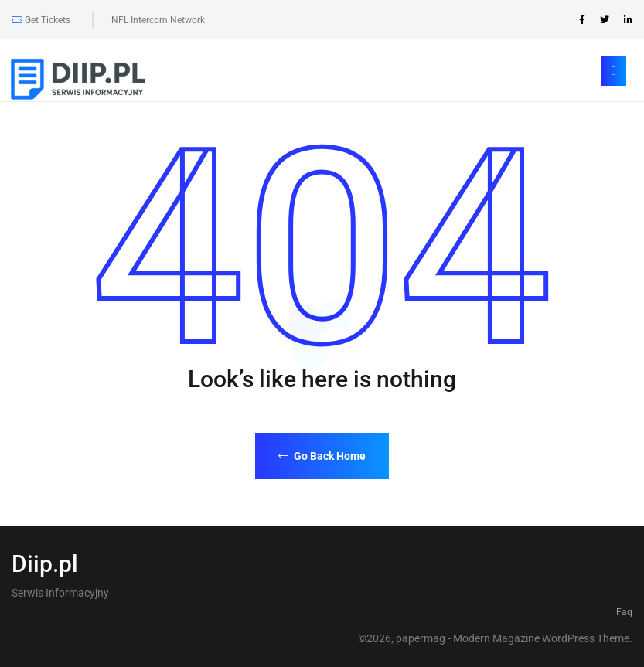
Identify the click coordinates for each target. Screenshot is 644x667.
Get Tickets (41, 20)
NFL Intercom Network (158, 20)
